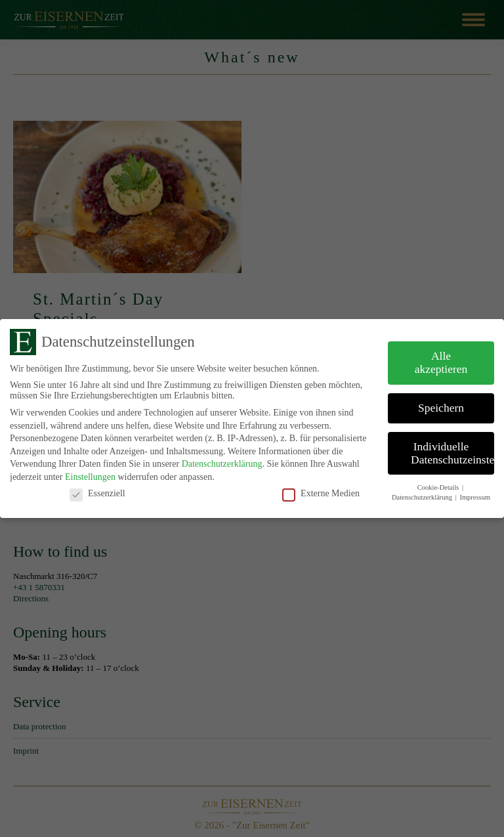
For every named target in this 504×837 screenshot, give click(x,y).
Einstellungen (90, 477)
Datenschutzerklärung (222, 464)
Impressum (475, 497)
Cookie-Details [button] (439, 487)
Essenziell (97, 494)
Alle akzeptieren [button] (441, 362)
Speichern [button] (441, 408)
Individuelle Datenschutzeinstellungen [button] (452, 453)
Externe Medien (321, 494)
